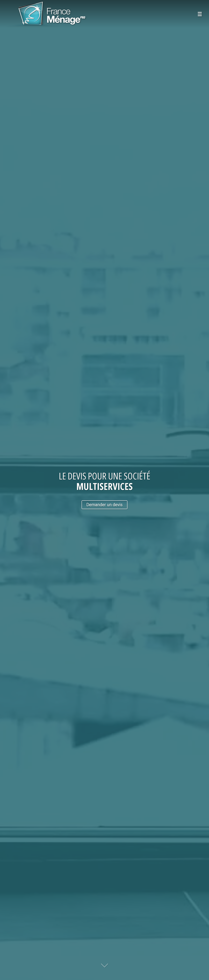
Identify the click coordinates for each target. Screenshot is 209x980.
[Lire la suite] (104, 968)
